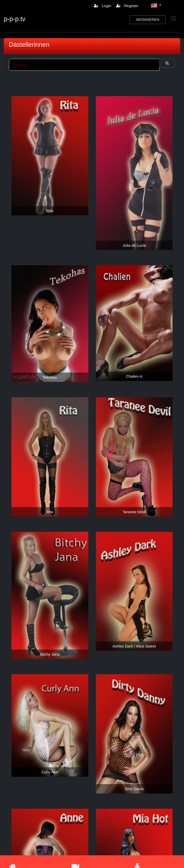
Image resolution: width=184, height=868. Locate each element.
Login (103, 6)
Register (127, 6)
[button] (156, 6)
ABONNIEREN (148, 20)
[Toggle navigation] (173, 18)
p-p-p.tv (15, 19)
